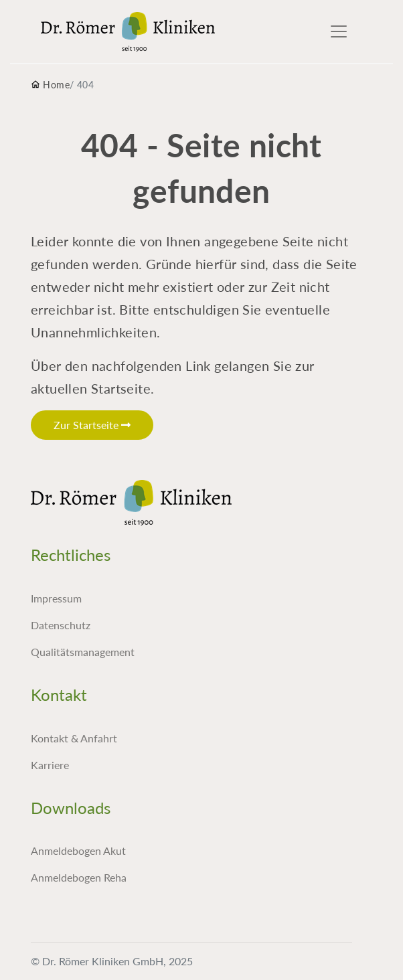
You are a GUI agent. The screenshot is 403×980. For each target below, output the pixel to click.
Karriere (50, 765)
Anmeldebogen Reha (79, 877)
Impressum (56, 598)
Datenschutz (61, 625)
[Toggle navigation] (339, 31)
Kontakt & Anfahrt (74, 738)
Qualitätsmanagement (83, 652)
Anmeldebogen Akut (78, 850)
